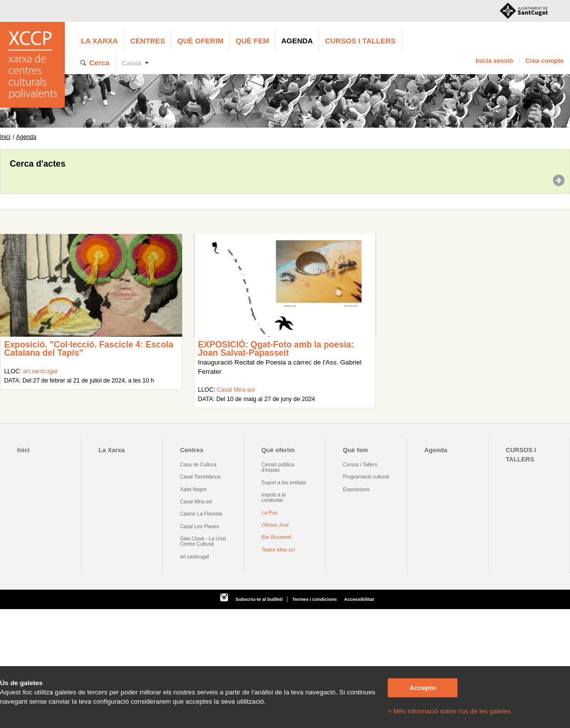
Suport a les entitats (284, 483)
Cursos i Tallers (360, 465)
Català (132, 63)
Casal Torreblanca (200, 477)
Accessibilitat (359, 599)
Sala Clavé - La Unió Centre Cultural (203, 541)
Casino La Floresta (201, 514)
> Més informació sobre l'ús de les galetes (449, 711)
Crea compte (544, 61)
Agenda (297, 41)
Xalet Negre (193, 489)
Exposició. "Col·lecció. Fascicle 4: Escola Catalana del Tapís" (88, 349)
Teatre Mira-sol (278, 550)
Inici (5, 137)
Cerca (99, 63)
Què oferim (200, 41)
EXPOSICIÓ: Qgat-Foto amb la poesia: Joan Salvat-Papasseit (276, 349)
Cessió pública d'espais (278, 467)
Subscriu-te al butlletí (259, 599)
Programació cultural (366, 477)
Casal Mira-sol (236, 390)
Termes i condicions (314, 599)
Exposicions (356, 489)
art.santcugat (40, 371)
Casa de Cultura (198, 465)
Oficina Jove (275, 525)
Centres (148, 41)
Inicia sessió (494, 61)
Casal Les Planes (199, 527)
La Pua (270, 513)
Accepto (423, 688)
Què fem (252, 41)
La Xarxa (99, 41)
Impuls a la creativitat (274, 498)
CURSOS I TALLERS (360, 41)
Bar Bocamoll (276, 537)
